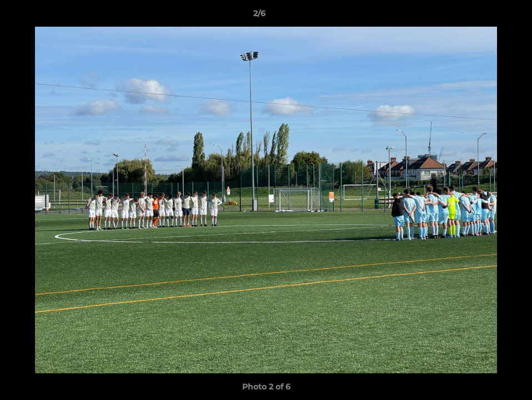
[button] (485, 16)
